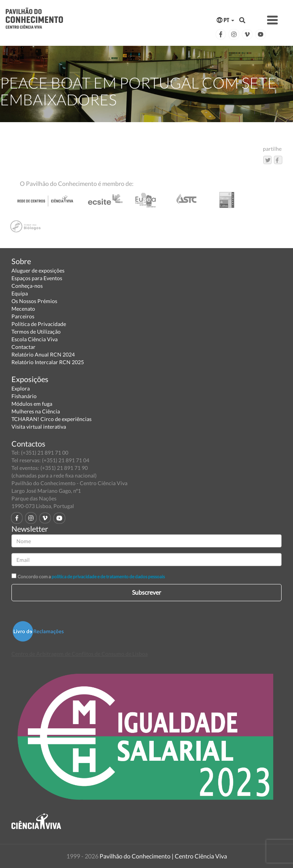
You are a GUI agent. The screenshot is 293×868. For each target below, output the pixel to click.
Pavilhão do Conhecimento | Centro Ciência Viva (163, 856)
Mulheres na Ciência (36, 411)
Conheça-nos (27, 286)
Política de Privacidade (39, 324)
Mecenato (23, 309)
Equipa (20, 293)
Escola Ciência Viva (35, 339)
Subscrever (146, 592)
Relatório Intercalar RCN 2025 (48, 362)
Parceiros (23, 316)
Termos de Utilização (36, 332)
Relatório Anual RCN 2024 (43, 354)
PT (225, 20)
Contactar (23, 347)
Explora (21, 388)
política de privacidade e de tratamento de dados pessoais (108, 577)
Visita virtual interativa (39, 427)
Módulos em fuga (32, 404)
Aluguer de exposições (38, 270)
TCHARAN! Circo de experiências (52, 419)
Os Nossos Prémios (34, 301)
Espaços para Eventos (37, 278)
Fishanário (24, 396)
